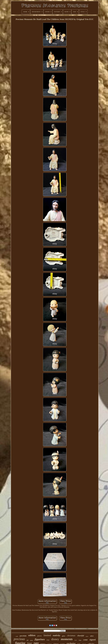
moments (67, 639)
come (85, 640)
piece (32, 640)
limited (47, 635)
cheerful (81, 636)
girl (28, 640)
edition (32, 635)
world (17, 636)
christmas (71, 636)
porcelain (23, 636)
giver (64, 636)
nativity (57, 635)
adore (92, 636)
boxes (87, 636)
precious (19, 639)
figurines (40, 639)
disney (55, 639)
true (48, 640)
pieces (39, 636)
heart (76, 640)
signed (92, 640)
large (80, 640)
